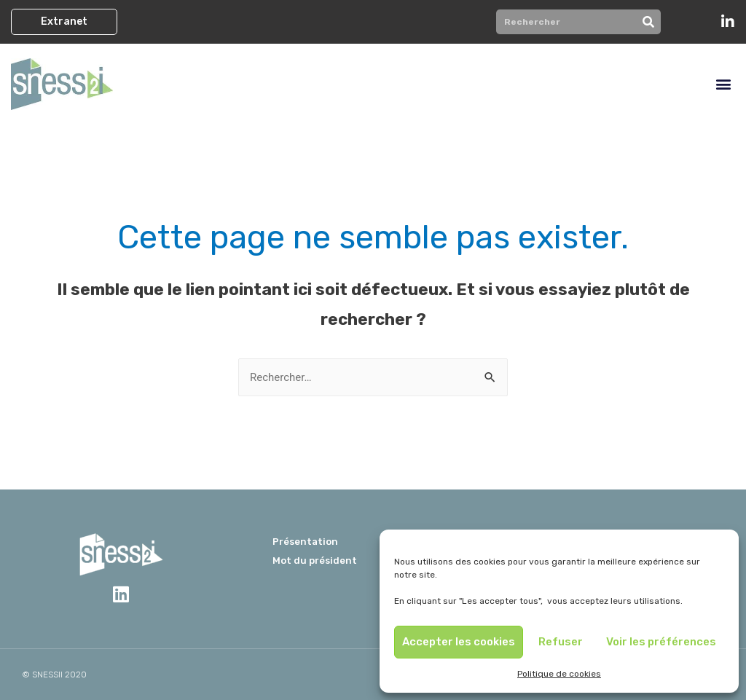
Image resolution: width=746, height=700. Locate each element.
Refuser (561, 642)
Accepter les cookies (459, 642)
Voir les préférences (661, 642)
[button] (64, 22)
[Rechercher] (648, 22)
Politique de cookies (559, 674)
